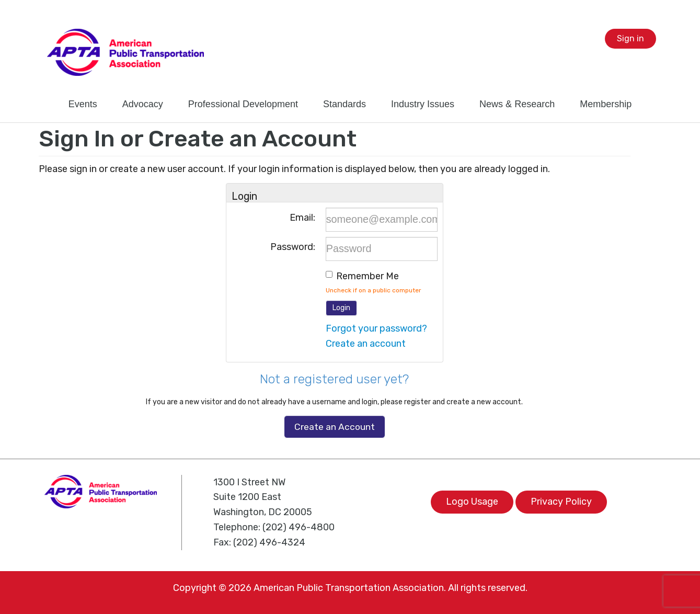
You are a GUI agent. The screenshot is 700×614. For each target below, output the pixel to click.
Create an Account (335, 427)
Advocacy (143, 104)
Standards (345, 104)
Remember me (368, 276)
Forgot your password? (376, 328)
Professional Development (243, 104)
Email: (302, 218)
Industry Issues (423, 104)
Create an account (366, 344)
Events (83, 104)
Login (341, 308)
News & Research (517, 104)
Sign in (630, 38)
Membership (606, 104)
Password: (293, 247)
